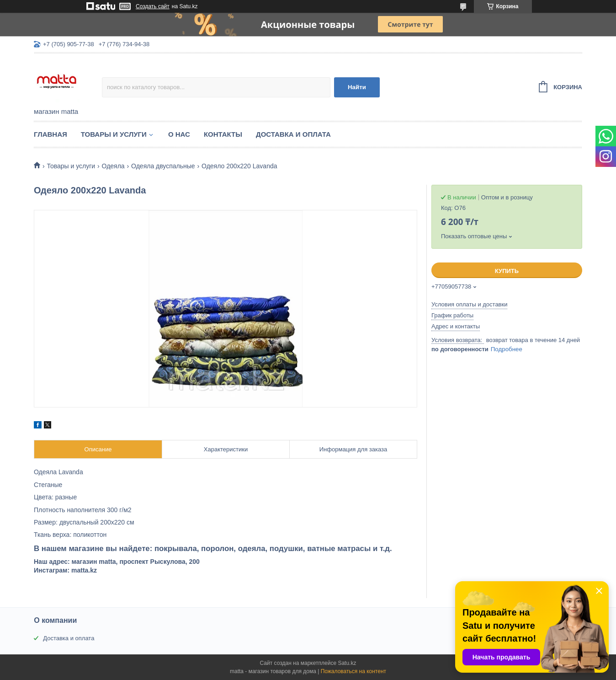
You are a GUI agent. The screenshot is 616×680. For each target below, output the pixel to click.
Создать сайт (153, 6)
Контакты (223, 134)
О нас (179, 134)
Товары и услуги (114, 134)
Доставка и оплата (293, 134)
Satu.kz (347, 663)
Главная (50, 134)
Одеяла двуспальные (163, 166)
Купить (507, 271)
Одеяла (113, 166)
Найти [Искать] (357, 87)
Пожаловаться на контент (353, 671)
